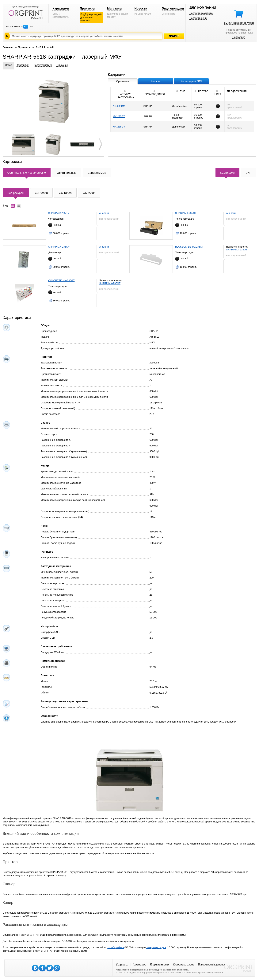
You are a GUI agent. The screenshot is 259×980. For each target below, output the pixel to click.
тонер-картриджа (156, 947)
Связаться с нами (183, 964)
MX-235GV (119, 127)
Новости (141, 8)
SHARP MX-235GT (186, 213)
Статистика (139, 964)
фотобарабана (115, 947)
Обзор (9, 65)
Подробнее (239, 37)
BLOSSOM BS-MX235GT (189, 247)
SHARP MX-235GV (59, 247)
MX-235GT (119, 116)
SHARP (40, 47)
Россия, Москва (14, 27)
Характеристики (43, 65)
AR (52, 47)
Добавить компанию (201, 13)
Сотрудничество (159, 964)
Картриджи (61, 8)
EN (31, 27)
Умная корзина (239, 23)
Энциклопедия (173, 8)
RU (26, 27)
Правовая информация (211, 964)
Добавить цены (198, 18)
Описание (62, 65)
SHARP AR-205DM (59, 213)
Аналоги (104, 213)
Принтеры (88, 8)
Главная (8, 47)
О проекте (122, 964)
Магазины (115, 8)
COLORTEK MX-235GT (61, 280)
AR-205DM (119, 106)
